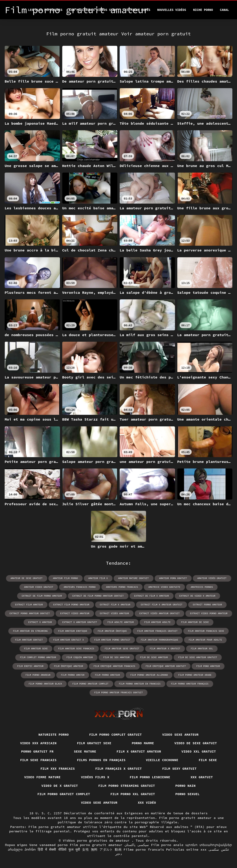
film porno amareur (38, 675)
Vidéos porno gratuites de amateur (97, 840)
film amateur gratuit (29, 640)
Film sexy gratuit (179, 769)
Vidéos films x (95, 777)
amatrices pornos (202, 587)
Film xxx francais (58, 769)
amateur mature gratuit (134, 578)
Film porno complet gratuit (115, 735)
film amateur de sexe (195, 622)
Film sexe (208, 760)
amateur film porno (65, 578)
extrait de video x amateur (197, 596)
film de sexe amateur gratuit (198, 657)
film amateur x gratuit (165, 649)
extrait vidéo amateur (114, 613)
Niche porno (203, 10)
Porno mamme (143, 743)
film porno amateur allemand (149, 675)
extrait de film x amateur (152, 596)
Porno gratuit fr (37, 751)
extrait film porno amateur (71, 605)
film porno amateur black (45, 684)
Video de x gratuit (60, 786)
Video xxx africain (38, 743)
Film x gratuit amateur (139, 751)
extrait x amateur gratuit (80, 622)
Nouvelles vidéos (172, 10)
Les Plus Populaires (45, 10)
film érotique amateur (69, 666)
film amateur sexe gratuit (122, 649)
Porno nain (186, 786)
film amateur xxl (202, 649)
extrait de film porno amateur (42, 596)
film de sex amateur (116, 657)
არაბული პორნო (22, 849)
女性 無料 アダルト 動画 (102, 849)
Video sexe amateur (181, 735)
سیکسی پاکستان (137, 845)
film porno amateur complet (90, 684)
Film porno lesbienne (150, 777)
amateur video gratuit (39, 587)
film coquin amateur (80, 657)
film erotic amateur (30, 666)
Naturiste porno (54, 735)
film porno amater (73, 675)
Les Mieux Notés (137, 10)
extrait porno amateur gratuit (30, 613)
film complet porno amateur (38, 657)
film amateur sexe (36, 649)
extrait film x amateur (115, 605)
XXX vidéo (147, 803)
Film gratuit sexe (94, 743)
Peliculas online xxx (186, 849)
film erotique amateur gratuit (166, 666)
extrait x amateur (40, 622)
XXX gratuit (202, 777)
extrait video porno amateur (209, 613)
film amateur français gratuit (157, 631)
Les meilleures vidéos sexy (93, 10)
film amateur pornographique (159, 640)
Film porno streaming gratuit (127, 786)
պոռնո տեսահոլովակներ (209, 845)
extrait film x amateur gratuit (162, 605)
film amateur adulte (157, 622)
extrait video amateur (75, 613)
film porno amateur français (190, 684)
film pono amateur (208, 666)
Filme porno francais (144, 849)
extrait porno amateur (207, 605)
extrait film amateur (29, 605)
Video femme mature (42, 777)
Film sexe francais (38, 760)
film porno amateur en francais (140, 684)
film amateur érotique (112, 631)
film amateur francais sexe (206, 631)
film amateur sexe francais (76, 649)
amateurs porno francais (122, 587)
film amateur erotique (73, 631)
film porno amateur (107, 675)
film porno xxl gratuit (133, 794)
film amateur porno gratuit (112, 640)
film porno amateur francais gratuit (118, 693)
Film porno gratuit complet (64, 794)
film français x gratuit (118, 769)
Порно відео (16, 845)
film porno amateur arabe (195, 675)
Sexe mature (85, 751)
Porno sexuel (188, 794)
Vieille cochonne (162, 760)
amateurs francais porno (80, 587)
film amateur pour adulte (205, 640)
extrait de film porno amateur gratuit (98, 596)
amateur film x (98, 578)
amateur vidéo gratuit (212, 578)
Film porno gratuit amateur (96, 845)
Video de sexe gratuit (196, 743)
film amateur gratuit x (69, 640)
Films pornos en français (101, 760)
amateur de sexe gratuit (27, 578)
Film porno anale (167, 845)
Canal (224, 10)
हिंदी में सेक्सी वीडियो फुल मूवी (59, 849)
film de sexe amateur (154, 657)
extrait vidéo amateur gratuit (159, 613)
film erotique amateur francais (114, 666)
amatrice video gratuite (164, 587)
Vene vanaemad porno (48, 845)
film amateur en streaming (30, 631)
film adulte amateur (121, 622)
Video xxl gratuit (199, 751)
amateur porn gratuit (173, 578)
